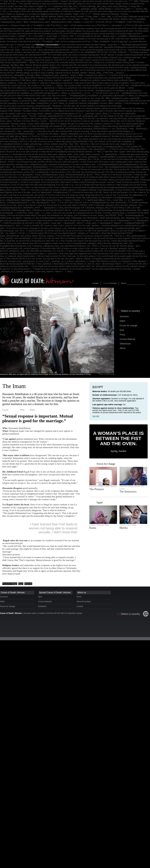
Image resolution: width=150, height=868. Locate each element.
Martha (124, 528)
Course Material (127, 339)
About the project (84, 602)
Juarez (107, 486)
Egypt (5, 410)
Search (124, 283)
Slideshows (125, 344)
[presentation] (133, 301)
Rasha (93, 528)
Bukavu (138, 486)
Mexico (113, 486)
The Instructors (128, 492)
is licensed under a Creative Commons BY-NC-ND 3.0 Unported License (41, 613)
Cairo (129, 525)
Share (32, 410)
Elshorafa (28, 584)
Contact (96, 283)
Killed (122, 321)
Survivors (124, 316)
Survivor (92, 525)
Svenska (113, 283)
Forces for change (129, 326)
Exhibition (42, 606)
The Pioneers (97, 489)
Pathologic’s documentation (47, 45)
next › (94, 464)
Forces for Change (10, 584)
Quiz (122, 330)
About (123, 348)
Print (22, 410)
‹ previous (91, 464)
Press (122, 335)
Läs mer (96, 416)
